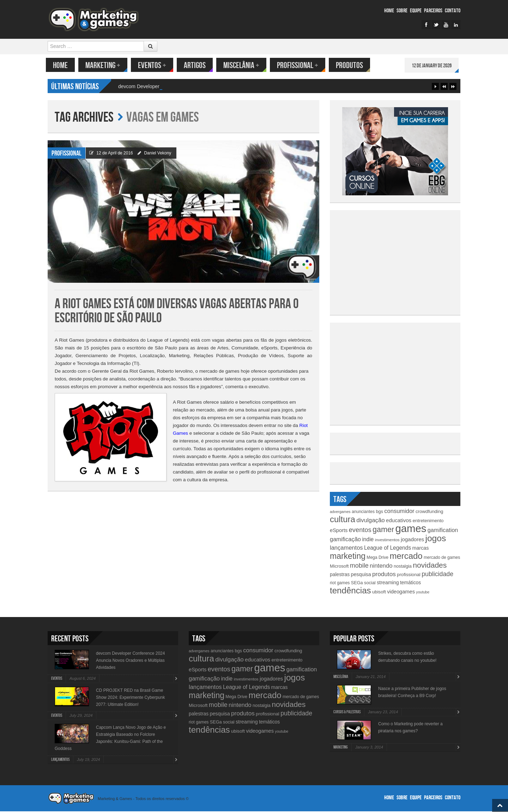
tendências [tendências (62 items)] (350, 591)
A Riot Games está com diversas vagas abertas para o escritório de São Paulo (177, 312)
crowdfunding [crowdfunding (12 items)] (429, 512)
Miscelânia (243, 65)
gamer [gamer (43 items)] (383, 530)
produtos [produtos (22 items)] (384, 575)
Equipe (416, 11)
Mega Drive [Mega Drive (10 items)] (377, 558)
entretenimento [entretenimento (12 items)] (428, 521)
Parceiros (433, 11)
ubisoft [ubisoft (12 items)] (379, 593)
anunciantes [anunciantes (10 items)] (363, 512)
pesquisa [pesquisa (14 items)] (361, 575)
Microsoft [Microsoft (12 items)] (339, 567)
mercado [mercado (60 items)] (406, 557)
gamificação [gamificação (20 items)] (345, 540)
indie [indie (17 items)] (368, 540)
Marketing (105, 65)
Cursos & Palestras (347, 713)
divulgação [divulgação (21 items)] (370, 521)
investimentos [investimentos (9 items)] (387, 541)
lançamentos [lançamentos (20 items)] (346, 548)
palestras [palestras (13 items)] (340, 575)
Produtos (351, 65)
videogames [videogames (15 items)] (401, 592)
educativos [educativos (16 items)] (399, 521)
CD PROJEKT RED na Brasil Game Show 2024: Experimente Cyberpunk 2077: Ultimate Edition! (130, 698)
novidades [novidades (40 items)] (430, 566)
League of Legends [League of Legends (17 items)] (388, 548)
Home (389, 11)
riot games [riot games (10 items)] (340, 584)
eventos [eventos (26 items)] (360, 530)
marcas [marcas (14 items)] (421, 549)
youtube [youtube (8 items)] (423, 593)
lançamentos (60, 760)
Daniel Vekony (158, 154)
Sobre (402, 11)
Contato (453, 11)
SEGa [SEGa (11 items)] (357, 583)
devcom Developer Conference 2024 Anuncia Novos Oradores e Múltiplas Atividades (130, 661)
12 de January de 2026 (433, 66)
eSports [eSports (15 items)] (339, 531)
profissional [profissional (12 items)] (409, 575)
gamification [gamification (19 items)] (443, 531)
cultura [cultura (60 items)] (343, 520)
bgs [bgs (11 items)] (379, 512)
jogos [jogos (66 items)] (436, 539)
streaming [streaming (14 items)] (388, 583)
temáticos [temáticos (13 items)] (410, 583)
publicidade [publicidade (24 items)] (437, 575)
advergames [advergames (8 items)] (340, 512)
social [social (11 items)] (370, 583)
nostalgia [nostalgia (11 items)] (403, 567)
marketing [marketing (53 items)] (348, 557)
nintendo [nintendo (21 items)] (381, 566)
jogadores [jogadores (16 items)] (412, 540)
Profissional (299, 65)
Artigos (196, 65)
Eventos (154, 65)
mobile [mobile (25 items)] (359, 566)
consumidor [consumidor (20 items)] (399, 512)
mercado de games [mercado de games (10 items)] (442, 558)
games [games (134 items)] (411, 529)
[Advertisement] (395, 262)
